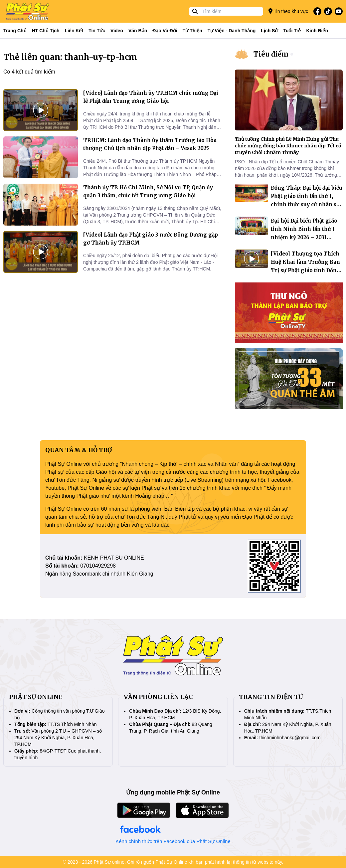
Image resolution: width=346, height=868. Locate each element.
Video (117, 31)
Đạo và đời (165, 31)
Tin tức (97, 31)
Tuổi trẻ (292, 31)
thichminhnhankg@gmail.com (290, 738)
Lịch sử (269, 31)
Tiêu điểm (271, 54)
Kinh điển (317, 31)
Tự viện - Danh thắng (232, 31)
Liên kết (74, 31)
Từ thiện (192, 31)
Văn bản (138, 31)
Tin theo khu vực (288, 11)
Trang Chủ (15, 31)
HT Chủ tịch (46, 31)
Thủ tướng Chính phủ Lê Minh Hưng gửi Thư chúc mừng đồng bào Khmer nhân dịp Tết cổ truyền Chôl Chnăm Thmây (288, 146)
